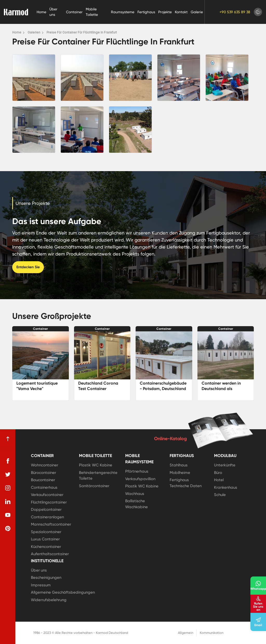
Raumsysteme (123, 12)
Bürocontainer (44, 473)
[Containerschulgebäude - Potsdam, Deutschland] (164, 355)
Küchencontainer (46, 547)
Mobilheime (180, 473)
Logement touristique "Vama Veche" (37, 386)
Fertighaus (146, 12)
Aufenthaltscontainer (50, 554)
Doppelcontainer (46, 509)
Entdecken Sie (28, 267)
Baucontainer (43, 480)
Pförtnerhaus (137, 471)
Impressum (41, 585)
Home (41, 12)
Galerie (197, 12)
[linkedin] (8, 501)
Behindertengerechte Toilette (98, 476)
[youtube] (8, 515)
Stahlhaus (179, 465)
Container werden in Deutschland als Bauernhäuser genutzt (223, 389)
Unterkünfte (225, 465)
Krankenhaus (226, 487)
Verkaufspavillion (140, 479)
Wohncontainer (45, 465)
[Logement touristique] (41, 355)
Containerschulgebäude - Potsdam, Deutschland (163, 386)
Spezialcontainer (46, 532)
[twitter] (8, 474)
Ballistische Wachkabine (137, 504)
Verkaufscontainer (47, 495)
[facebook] (8, 461)
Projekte (165, 12)
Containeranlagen (47, 517)
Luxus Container (45, 539)
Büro (218, 473)
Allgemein (186, 633)
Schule (220, 495)
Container (74, 12)
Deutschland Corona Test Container (98, 386)
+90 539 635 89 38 (235, 12)
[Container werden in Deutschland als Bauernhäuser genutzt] (226, 355)
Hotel (219, 480)
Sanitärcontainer (94, 486)
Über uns (53, 12)
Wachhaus (135, 494)
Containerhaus (44, 487)
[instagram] (8, 488)
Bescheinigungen (46, 578)
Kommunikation (212, 633)
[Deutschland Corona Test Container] (102, 355)
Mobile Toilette (92, 12)
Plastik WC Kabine (96, 465)
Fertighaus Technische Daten (186, 483)
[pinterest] (8, 528)
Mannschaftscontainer (51, 524)
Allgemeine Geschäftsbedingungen (63, 592)
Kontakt (181, 12)
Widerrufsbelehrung (49, 600)
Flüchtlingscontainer (49, 502)
